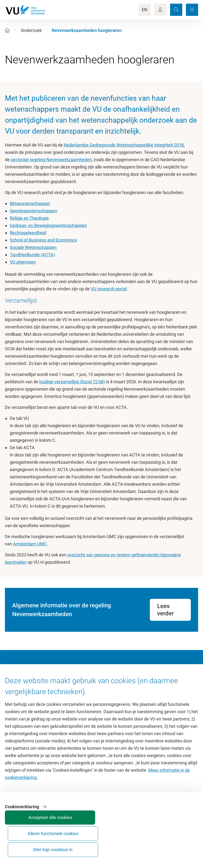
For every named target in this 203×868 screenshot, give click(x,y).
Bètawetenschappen (30, 203)
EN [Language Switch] (145, 10)
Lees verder (165, 610)
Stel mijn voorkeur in (179, 845)
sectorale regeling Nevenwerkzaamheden (51, 160)
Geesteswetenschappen (33, 211)
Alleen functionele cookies (143, 845)
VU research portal (109, 289)
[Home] (7, 30)
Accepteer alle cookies (106, 845)
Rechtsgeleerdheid (28, 233)
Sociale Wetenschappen (33, 247)
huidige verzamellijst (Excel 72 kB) (72, 382)
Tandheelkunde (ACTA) (32, 255)
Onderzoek (31, 30)
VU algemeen (23, 262)
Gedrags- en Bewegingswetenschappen (48, 225)
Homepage (15, 686)
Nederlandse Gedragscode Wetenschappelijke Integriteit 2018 (124, 145)
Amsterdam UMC (30, 544)
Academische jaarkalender (129, 686)
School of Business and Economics (43, 240)
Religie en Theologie (29, 218)
